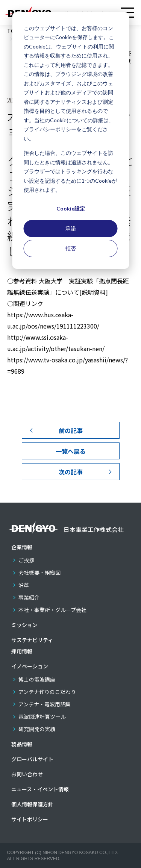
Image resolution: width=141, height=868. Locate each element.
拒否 (71, 248)
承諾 (71, 228)
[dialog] (70, 140)
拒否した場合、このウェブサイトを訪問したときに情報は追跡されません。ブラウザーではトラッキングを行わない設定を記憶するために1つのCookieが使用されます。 (70, 171)
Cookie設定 (71, 208)
